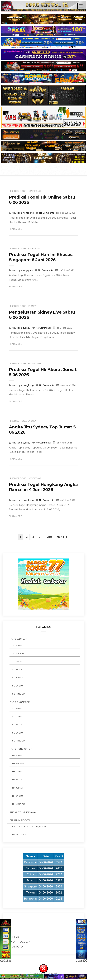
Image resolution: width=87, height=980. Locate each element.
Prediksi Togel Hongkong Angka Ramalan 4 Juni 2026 (43, 487)
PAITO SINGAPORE (20, 702)
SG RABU (17, 717)
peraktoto (15, 947)
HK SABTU (18, 796)
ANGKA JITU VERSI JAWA (23, 812)
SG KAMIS (17, 725)
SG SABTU (18, 733)
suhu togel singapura (22, 270)
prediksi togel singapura (25, 249)
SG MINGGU (18, 741)
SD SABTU (18, 686)
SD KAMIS (17, 670)
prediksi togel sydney (23, 306)
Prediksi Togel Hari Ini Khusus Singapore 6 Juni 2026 (41, 257)
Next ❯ (62, 537)
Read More (15, 229)
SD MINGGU (18, 694)
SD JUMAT (18, 678)
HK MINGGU (18, 804)
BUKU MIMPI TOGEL (20, 820)
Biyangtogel (20, 835)
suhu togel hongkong (23, 213)
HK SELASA (18, 764)
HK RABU (17, 772)
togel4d (13, 937)
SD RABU (17, 662)
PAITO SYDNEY (17, 639)
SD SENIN (17, 645)
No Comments (47, 213)
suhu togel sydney (21, 328)
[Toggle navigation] (81, 6)
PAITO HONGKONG (20, 749)
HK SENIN (17, 755)
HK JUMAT (18, 788)
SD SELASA (18, 654)
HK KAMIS (17, 780)
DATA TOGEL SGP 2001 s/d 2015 (29, 827)
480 (49, 537)
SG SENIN (17, 709)
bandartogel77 (18, 942)
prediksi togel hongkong (26, 191)
